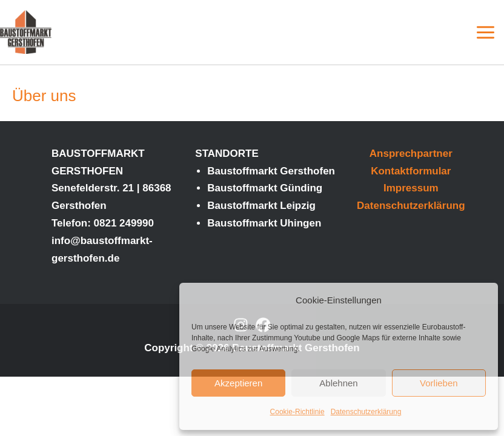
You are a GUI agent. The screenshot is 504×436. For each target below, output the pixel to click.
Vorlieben (439, 383)
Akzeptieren (238, 383)
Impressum (411, 188)
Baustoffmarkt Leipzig (261, 206)
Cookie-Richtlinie (297, 412)
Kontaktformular (411, 171)
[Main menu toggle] (486, 32)
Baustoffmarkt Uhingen (264, 223)
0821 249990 (124, 223)
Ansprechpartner (411, 154)
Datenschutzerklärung (366, 412)
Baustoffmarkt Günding (265, 188)
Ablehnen (338, 383)
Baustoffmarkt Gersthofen (271, 171)
